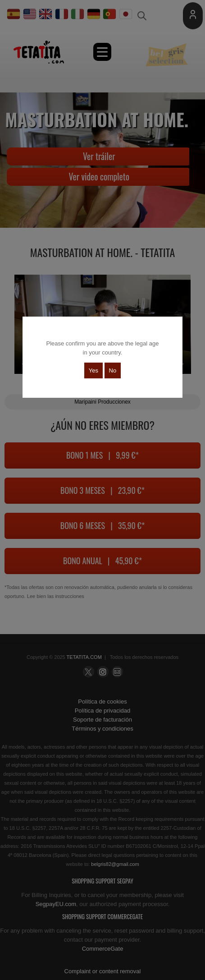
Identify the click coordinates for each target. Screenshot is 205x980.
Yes (93, 370)
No (113, 370)
